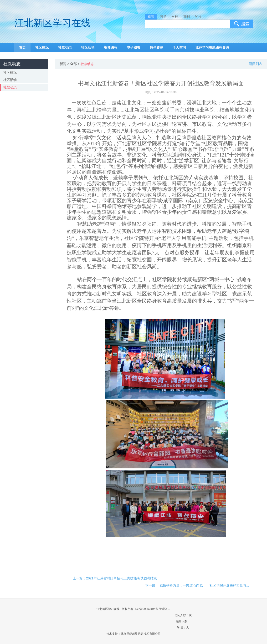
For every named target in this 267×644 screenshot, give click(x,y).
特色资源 (156, 47)
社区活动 (88, 47)
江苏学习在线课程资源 (212, 47)
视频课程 (111, 47)
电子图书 (133, 47)
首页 (22, 47)
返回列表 (256, 64)
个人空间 (179, 47)
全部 (73, 64)
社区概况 (42, 47)
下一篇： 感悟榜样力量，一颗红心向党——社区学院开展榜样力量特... (197, 585)
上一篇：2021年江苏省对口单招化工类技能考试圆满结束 (115, 578)
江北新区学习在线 (52, 23)
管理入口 (165, 609)
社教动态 (65, 47)
